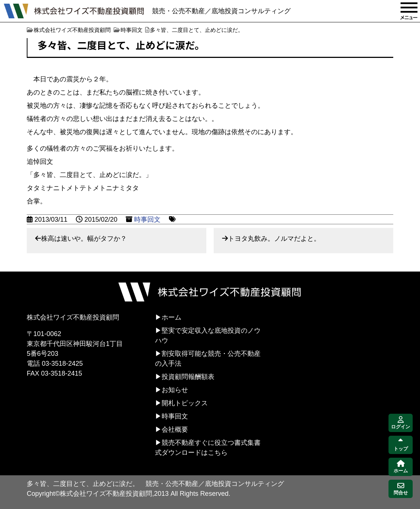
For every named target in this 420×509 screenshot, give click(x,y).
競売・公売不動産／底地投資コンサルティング (221, 11)
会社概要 (175, 429)
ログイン (401, 423)
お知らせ (175, 390)
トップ (401, 445)
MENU (409, 11)
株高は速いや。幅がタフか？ (84, 239)
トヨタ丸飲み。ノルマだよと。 (274, 239)
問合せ (401, 489)
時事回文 (147, 220)
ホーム (172, 317)
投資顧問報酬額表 (188, 377)
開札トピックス (185, 403)
